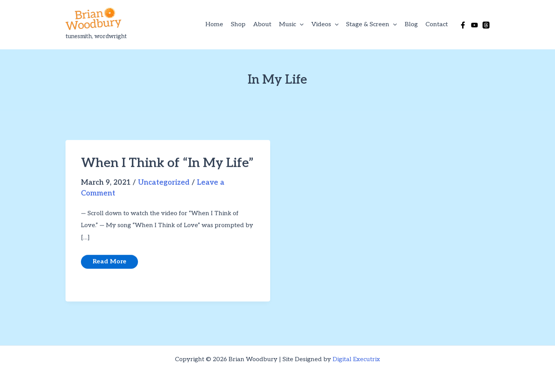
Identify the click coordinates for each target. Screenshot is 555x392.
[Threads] (486, 25)
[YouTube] (474, 25)
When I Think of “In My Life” (167, 165)
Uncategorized (164, 184)
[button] (300, 25)
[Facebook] (463, 25)
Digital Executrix (356, 359)
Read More (109, 264)
